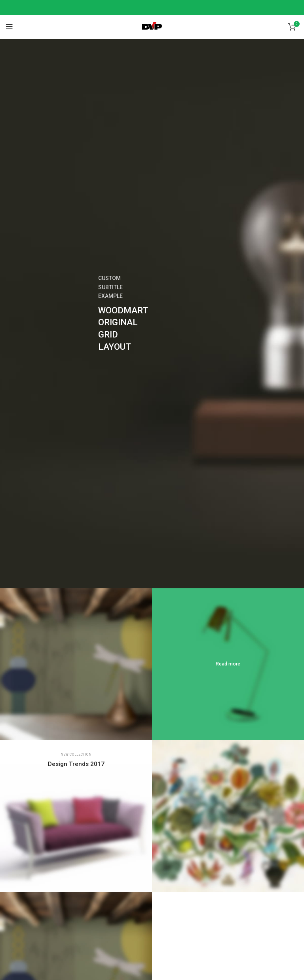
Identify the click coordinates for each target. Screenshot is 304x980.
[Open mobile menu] (9, 27)
